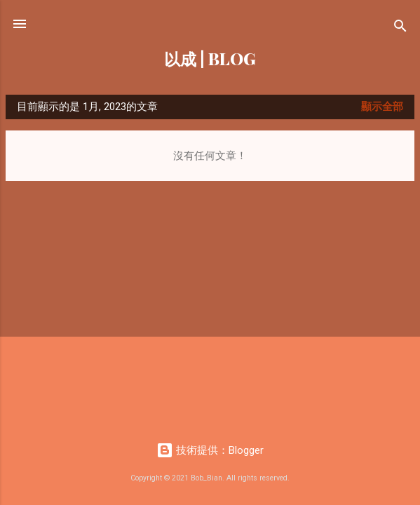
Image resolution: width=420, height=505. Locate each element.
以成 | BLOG (210, 59)
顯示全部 (382, 107)
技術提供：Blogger (210, 450)
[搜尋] (400, 28)
